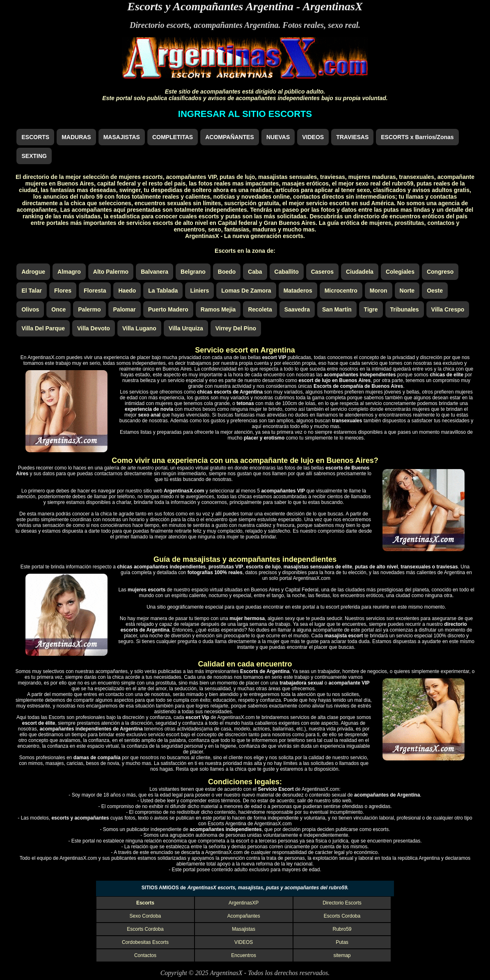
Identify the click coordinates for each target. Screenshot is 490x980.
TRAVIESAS (352, 137)
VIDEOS (313, 137)
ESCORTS (35, 137)
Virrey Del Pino (236, 328)
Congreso (440, 272)
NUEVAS (278, 137)
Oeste (435, 291)
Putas (342, 942)
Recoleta (260, 309)
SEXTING (34, 156)
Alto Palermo (111, 272)
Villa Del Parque (43, 328)
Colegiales (400, 272)
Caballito (287, 272)
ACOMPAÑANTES (230, 137)
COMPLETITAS (173, 137)
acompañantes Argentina (236, 25)
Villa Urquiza (186, 328)
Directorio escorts (160, 25)
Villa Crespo (448, 309)
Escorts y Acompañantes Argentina (210, 6)
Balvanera (155, 272)
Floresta (95, 291)
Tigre (371, 309)
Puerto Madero (168, 309)
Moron (379, 291)
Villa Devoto (94, 328)
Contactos (145, 955)
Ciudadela (360, 272)
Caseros (322, 272)
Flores (63, 291)
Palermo (89, 309)
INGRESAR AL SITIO (245, 114)
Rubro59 (342, 929)
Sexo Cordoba (145, 916)
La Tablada (163, 291)
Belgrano (193, 272)
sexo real (343, 25)
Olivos (30, 309)
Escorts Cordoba (342, 916)
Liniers (199, 291)
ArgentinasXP (244, 903)
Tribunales (405, 309)
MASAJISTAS (122, 137)
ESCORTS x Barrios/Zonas (417, 137)
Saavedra (297, 309)
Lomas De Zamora (246, 291)
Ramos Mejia (218, 309)
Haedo (127, 291)
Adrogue (33, 272)
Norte (407, 291)
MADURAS (76, 137)
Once (58, 309)
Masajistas (244, 929)
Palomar (125, 309)
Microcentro (341, 291)
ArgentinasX (332, 6)
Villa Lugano (139, 328)
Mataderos (298, 291)
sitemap (342, 955)
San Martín (337, 309)
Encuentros (244, 955)
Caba (255, 272)
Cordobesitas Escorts (145, 942)
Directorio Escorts (342, 903)
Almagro (69, 272)
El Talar (32, 291)
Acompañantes (244, 916)
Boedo (227, 272)
